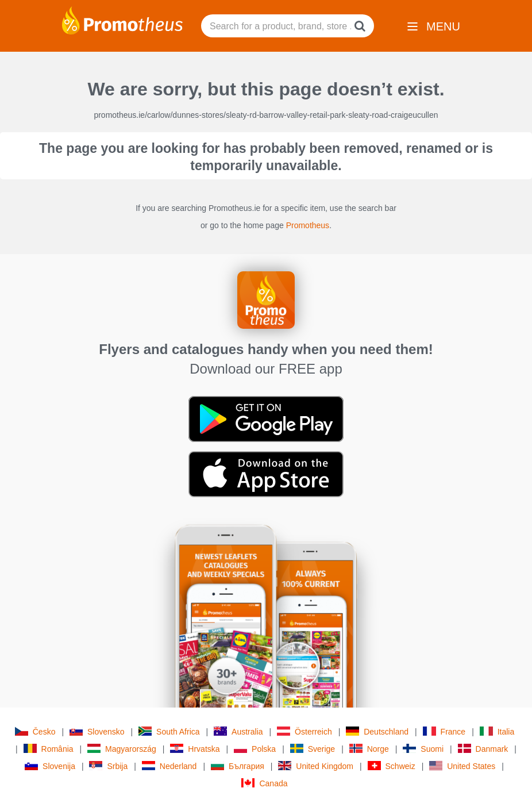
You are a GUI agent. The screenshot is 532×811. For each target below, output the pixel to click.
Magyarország (122, 749)
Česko (35, 731)
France (444, 731)
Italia (497, 731)
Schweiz (392, 766)
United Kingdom (316, 766)
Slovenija (50, 766)
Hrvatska (195, 749)
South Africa (169, 731)
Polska (255, 749)
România (49, 749)
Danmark (483, 749)
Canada (264, 783)
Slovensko (97, 731)
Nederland (169, 766)
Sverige (313, 749)
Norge (369, 749)
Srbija (108, 766)
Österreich (304, 731)
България (238, 766)
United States (462, 766)
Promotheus (308, 225)
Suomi (423, 749)
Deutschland (377, 731)
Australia (238, 731)
